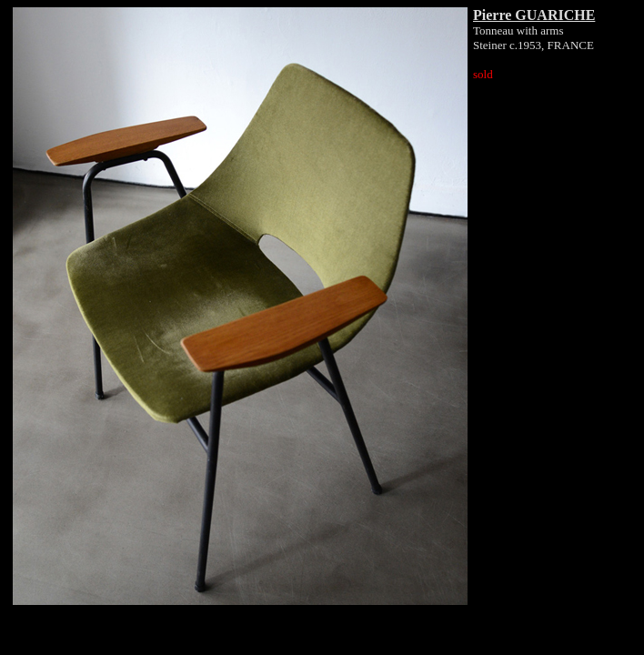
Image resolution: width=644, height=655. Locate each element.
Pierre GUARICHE (534, 15)
